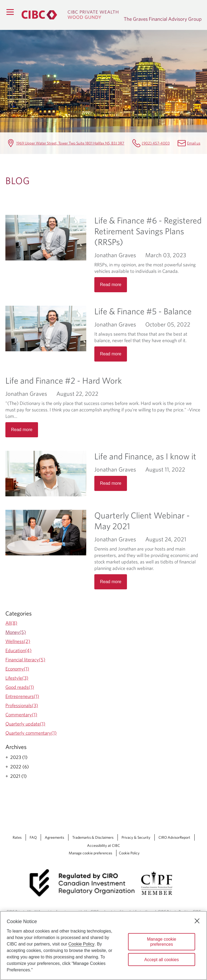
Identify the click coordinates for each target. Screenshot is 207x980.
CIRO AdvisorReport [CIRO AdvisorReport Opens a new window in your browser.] (174, 837)
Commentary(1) (21, 715)
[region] (103, 945)
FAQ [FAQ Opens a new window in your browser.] (33, 837)
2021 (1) (18, 776)
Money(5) (16, 632)
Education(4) (18, 650)
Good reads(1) (20, 687)
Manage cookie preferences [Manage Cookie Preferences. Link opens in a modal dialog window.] (90, 853)
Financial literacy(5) (25, 660)
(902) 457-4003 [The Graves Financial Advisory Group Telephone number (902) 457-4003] (156, 143)
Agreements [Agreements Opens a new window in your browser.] (54, 837)
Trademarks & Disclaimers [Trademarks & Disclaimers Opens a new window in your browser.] (93, 837)
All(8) (11, 623)
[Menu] (10, 12)
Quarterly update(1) (25, 724)
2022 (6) (20, 767)
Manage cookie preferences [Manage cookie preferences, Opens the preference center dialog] (162, 942)
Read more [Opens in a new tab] (111, 285)
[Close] (197, 921)
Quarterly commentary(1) (31, 733)
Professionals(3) (22, 705)
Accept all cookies (161, 960)
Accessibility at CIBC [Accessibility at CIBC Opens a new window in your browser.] (103, 845)
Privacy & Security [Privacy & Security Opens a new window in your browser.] (136, 837)
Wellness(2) (18, 641)
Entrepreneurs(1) (22, 696)
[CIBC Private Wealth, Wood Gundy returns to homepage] (70, 15)
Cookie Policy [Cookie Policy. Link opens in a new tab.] (129, 853)
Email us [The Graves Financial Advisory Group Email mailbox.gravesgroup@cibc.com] (194, 143)
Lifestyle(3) (17, 678)
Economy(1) (17, 669)
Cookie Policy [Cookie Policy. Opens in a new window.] (82, 944)
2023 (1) (19, 757)
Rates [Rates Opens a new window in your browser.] (17, 837)
